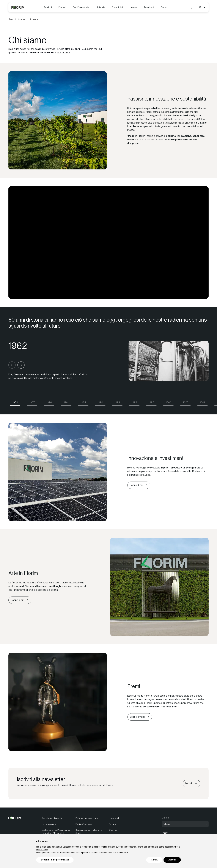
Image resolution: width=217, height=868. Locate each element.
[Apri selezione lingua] (203, 7)
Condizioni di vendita (52, 819)
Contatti (164, 7)
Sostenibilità (117, 7)
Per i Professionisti (81, 7)
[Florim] (18, 7)
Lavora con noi (49, 825)
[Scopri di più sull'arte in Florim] (20, 601)
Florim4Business (83, 825)
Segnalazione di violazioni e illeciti (89, 833)
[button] (12, 366)
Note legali (114, 819)
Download (149, 7)
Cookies (113, 831)
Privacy (112, 825)
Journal (134, 7)
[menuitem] (48, 7)
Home (11, 20)
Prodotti (48, 7)
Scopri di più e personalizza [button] (55, 860)
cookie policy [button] (42, 850)
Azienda (101, 7)
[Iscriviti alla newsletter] (192, 784)
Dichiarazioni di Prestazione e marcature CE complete (56, 833)
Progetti (62, 7)
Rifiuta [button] (154, 860)
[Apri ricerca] (190, 7)
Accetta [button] (172, 860)
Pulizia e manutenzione (87, 819)
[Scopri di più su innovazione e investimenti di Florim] (139, 486)
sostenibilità (63, 54)
